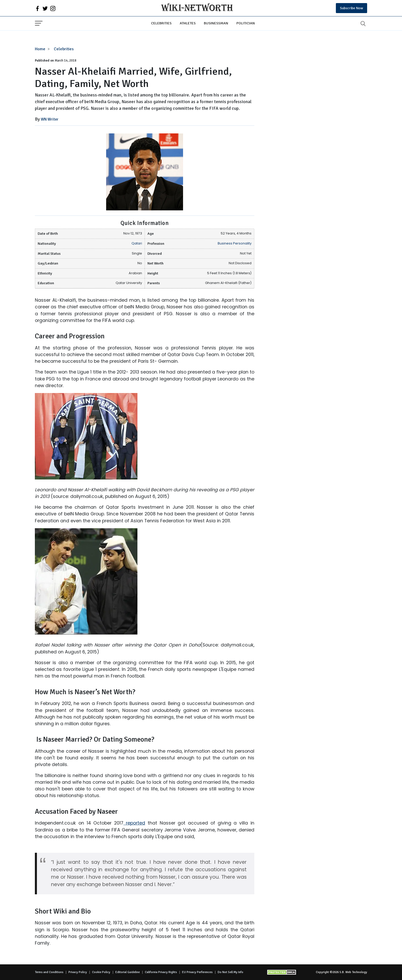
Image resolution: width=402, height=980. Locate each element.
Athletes (188, 23)
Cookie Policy (101, 972)
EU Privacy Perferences (197, 972)
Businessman (216, 23)
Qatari (137, 243)
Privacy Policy (78, 972)
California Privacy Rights (161, 972)
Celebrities (161, 23)
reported (134, 823)
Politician (246, 23)
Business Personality (235, 243)
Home (40, 49)
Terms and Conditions (49, 972)
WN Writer (50, 119)
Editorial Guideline (128, 972)
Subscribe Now (351, 8)
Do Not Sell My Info (230, 972)
